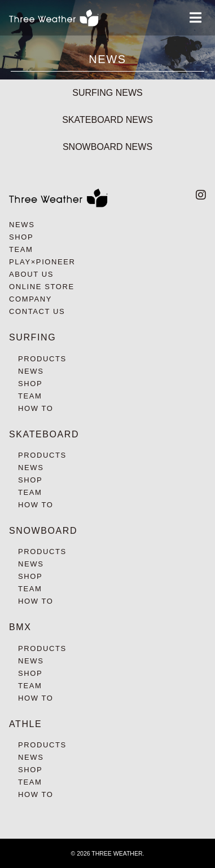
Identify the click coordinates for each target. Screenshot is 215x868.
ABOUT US (31, 274)
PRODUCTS (42, 359)
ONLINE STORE (42, 287)
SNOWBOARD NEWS (107, 147)
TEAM (21, 249)
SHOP (21, 237)
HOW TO (36, 408)
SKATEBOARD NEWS (107, 120)
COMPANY (30, 299)
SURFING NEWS (107, 93)
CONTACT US (37, 311)
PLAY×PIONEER (42, 262)
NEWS (22, 225)
